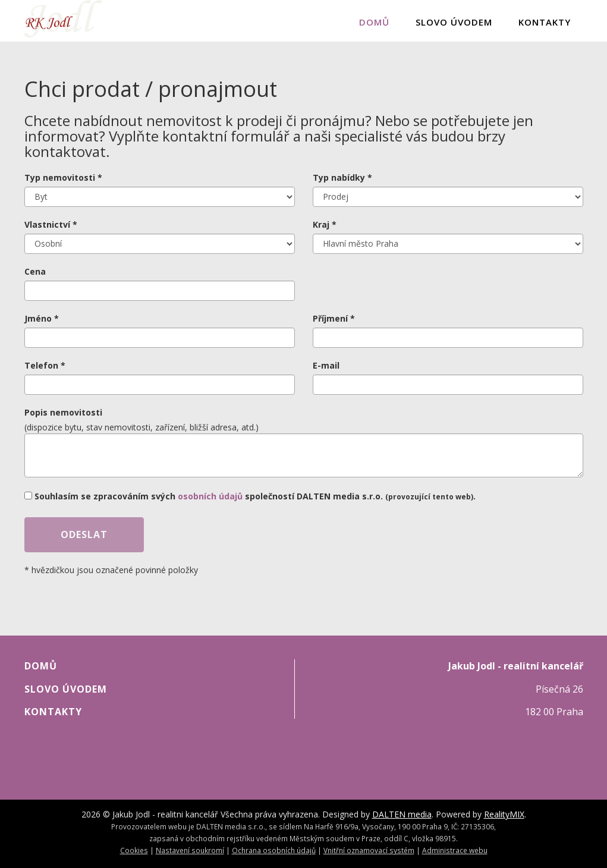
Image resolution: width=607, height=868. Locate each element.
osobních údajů (210, 496)
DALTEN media (402, 814)
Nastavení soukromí (190, 850)
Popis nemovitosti (63, 412)
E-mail (326, 365)
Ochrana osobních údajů (274, 850)
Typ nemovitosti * (63, 177)
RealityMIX (504, 814)
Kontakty (545, 22)
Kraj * (325, 224)
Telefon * (45, 365)
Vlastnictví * (51, 224)
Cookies (134, 850)
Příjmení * (334, 318)
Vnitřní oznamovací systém (369, 850)
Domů (374, 22)
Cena (35, 271)
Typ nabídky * (342, 177)
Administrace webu (455, 850)
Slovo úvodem (454, 22)
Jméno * (42, 318)
